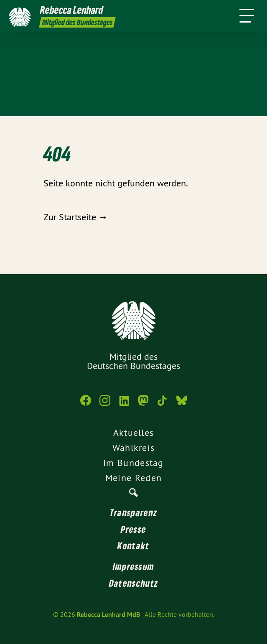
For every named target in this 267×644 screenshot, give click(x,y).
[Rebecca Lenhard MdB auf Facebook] (86, 405)
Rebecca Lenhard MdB (108, 615)
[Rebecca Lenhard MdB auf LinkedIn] (124, 405)
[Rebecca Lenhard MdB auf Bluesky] (182, 405)
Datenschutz (133, 583)
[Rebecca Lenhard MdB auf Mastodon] (143, 405)
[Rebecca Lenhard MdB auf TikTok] (163, 405)
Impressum (134, 566)
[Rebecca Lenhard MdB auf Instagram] (105, 405)
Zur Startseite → (76, 217)
